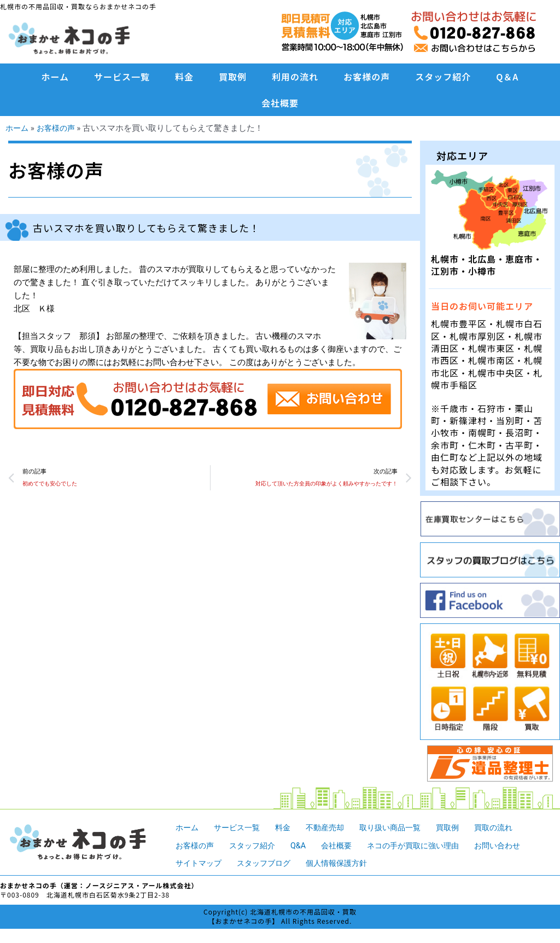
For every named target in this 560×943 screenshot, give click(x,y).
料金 (184, 77)
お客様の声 (367, 77)
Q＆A (507, 77)
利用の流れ (295, 77)
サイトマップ (200, 863)
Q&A (304, 845)
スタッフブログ (269, 863)
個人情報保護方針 (346, 863)
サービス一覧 (122, 77)
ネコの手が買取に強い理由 (425, 845)
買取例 (233, 77)
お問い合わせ (514, 845)
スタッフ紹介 (443, 77)
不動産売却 (332, 827)
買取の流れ (509, 827)
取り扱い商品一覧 (401, 827)
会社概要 (280, 103)
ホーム (56, 77)
